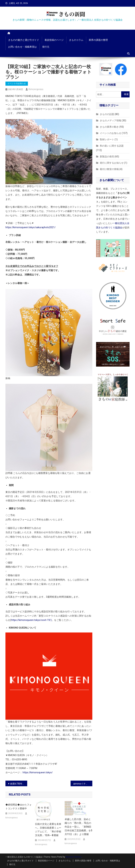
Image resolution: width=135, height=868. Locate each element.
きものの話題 (107, 114)
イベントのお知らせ (17, 83)
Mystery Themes (74, 857)
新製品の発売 (107, 156)
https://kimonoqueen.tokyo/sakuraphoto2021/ (31, 227)
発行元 (46, 47)
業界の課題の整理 (98, 40)
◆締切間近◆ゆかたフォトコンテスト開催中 (19, 807)
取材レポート (107, 139)
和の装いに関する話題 (112, 146)
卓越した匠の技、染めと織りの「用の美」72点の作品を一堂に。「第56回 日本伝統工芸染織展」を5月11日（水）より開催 (78, 827)
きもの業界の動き (109, 127)
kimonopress (36, 89)
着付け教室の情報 (109, 169)
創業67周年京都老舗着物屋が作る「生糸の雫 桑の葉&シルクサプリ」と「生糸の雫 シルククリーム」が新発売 (19, 784)
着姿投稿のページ (54, 40)
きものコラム (76, 40)
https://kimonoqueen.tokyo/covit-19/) (31, 620)
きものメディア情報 (111, 120)
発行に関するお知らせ (112, 163)
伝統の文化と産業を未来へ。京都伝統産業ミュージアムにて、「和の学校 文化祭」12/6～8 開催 (48, 830)
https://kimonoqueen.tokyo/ (38, 772)
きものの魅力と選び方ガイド (24, 40)
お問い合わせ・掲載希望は (22, 47)
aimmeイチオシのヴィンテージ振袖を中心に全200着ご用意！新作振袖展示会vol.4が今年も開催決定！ (83, 784)
